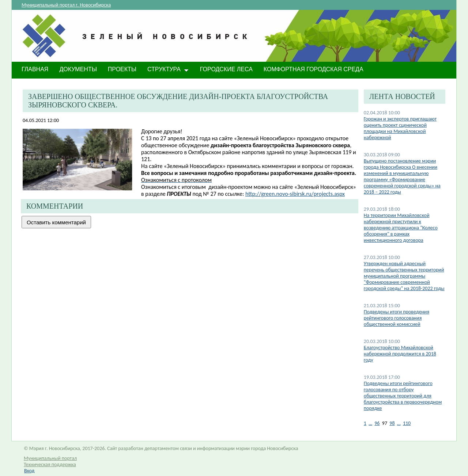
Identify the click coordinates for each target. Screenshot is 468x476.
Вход (29, 471)
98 (392, 423)
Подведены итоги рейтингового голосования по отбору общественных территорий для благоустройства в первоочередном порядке (403, 396)
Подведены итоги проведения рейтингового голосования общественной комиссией (397, 318)
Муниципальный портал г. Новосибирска (66, 5)
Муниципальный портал (50, 458)
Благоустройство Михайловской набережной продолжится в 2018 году (400, 354)
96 (377, 423)
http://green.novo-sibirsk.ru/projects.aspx (295, 194)
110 (407, 423)
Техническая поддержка (50, 464)
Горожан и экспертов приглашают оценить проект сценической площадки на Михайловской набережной (400, 128)
